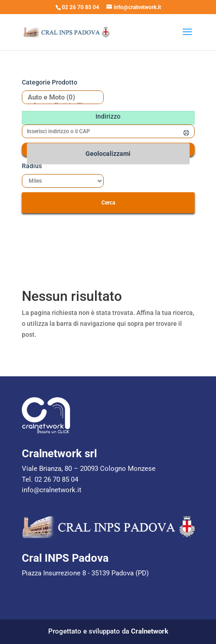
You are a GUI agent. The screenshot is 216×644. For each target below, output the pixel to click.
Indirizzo (108, 116)
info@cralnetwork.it (52, 490)
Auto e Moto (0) (59, 97)
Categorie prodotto (50, 82)
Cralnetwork (150, 631)
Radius (32, 166)
